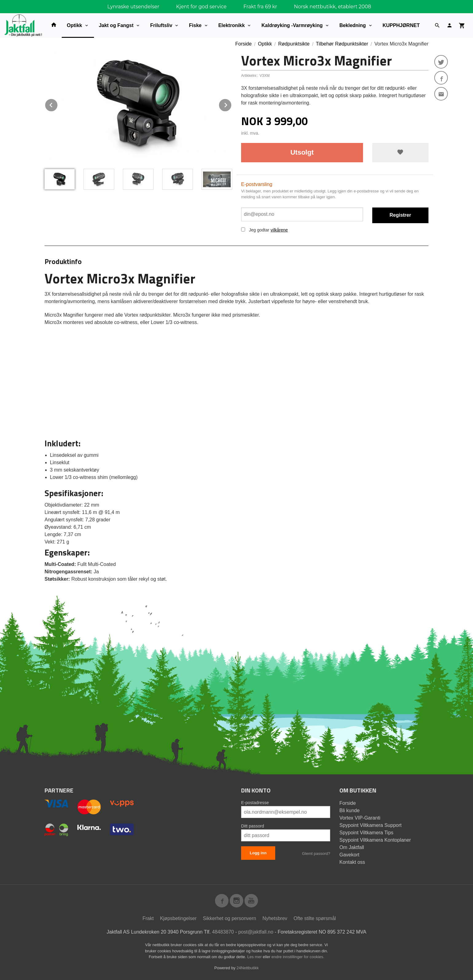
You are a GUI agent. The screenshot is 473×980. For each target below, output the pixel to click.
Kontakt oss (352, 862)
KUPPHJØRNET (401, 25)
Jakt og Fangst (116, 25)
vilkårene (279, 230)
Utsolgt (302, 152)
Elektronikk (232, 25)
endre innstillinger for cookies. (298, 957)
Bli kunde (350, 810)
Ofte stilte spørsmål (315, 918)
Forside (243, 44)
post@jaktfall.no (256, 932)
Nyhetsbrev (275, 918)
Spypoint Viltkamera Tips (366, 833)
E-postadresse (255, 803)
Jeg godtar (259, 230)
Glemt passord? (316, 854)
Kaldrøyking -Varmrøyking (292, 25)
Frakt (148, 918)
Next (232, 104)
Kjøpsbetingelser (178, 918)
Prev (58, 104)
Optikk (74, 25)
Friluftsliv (161, 25)
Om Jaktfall (352, 847)
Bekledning (353, 25)
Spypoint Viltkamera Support (370, 825)
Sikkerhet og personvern (230, 918)
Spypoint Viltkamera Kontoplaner (375, 840)
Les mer (255, 957)
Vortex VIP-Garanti (360, 818)
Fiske (195, 25)
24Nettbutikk (248, 968)
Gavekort (349, 855)
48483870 (223, 932)
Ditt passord (253, 826)
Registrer (400, 215)
